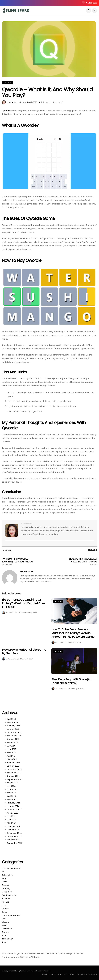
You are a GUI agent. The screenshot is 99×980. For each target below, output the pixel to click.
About (44, 974)
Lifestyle (6, 922)
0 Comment (46, 102)
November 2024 (14, 773)
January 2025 (13, 766)
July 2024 (11, 786)
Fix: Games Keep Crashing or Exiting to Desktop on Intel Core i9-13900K (23, 603)
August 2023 (13, 813)
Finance (5, 902)
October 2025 (13, 739)
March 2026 (12, 722)
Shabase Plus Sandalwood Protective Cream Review (78, 562)
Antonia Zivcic (12, 613)
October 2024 (13, 776)
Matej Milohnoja (12, 659)
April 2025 (11, 756)
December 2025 (14, 732)
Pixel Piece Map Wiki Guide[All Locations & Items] (71, 681)
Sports (5, 935)
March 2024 (12, 799)
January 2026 (13, 729)
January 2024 (13, 806)
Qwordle (6, 111)
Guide (5, 912)
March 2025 (12, 759)
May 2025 (11, 753)
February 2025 (13, 763)
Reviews (5, 932)
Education (6, 899)
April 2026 (11, 719)
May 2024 (11, 793)
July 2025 (11, 746)
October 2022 (13, 840)
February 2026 (13, 726)
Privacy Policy (81, 974)
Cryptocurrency (9, 895)
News (4, 925)
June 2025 (12, 749)
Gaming (8, 83)
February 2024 (14, 803)
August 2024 (13, 783)
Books (5, 882)
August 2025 (13, 742)
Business (6, 885)
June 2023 (12, 820)
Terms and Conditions (66, 974)
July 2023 (11, 816)
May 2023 (11, 823)
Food (4, 905)
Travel (5, 942)
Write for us (93, 974)
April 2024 (11, 796)
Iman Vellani (12, 102)
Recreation (7, 929)
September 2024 (15, 779)
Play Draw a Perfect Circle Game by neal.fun (24, 652)
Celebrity (6, 888)
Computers (7, 892)
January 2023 (13, 830)
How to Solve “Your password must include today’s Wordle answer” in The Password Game (73, 633)
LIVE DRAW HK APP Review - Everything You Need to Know (21, 562)
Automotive (7, 875)
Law (4, 919)
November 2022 (14, 836)
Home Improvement (11, 915)
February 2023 (13, 826)
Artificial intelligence (11, 868)
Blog (4, 878)
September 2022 (15, 843)
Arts (4, 872)
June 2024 (12, 789)
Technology (7, 939)
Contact (52, 974)
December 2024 (14, 769)
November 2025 (14, 736)
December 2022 (14, 833)
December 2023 (14, 810)
